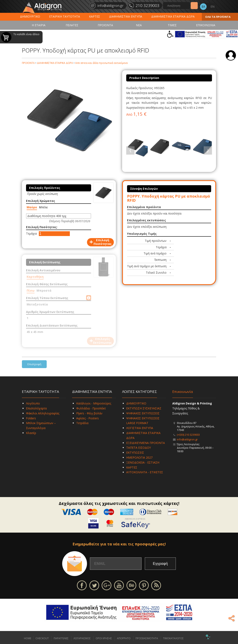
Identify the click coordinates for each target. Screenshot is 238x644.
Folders (31, 418)
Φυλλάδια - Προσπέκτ (91, 408)
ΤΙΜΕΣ (172, 25)
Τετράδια (82, 423)
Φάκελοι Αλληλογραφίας (43, 413)
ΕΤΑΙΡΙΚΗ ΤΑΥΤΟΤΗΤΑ (65, 16)
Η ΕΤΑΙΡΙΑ (39, 25)
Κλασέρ (31, 433)
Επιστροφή (34, 364)
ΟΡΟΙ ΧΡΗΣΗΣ (104, 638)
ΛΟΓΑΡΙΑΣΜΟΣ (82, 638)
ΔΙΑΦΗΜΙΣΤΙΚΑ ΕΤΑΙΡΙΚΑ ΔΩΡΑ (173, 16)
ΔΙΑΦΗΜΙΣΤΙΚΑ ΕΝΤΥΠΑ (126, 16)
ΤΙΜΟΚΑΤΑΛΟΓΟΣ (173, 638)
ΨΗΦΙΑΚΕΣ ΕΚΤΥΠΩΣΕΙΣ (143, 413)
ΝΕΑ (139, 25)
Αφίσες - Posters (87, 418)
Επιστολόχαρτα (36, 408)
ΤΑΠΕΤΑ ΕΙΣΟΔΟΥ (139, 448)
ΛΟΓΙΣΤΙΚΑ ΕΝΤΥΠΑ (140, 428)
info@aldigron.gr (187, 439)
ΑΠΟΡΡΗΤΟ (124, 638)
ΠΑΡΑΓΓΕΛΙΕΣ (61, 638)
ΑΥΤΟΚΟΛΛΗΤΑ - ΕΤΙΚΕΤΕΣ (145, 472)
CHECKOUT (42, 638)
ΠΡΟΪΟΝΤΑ (105, 25)
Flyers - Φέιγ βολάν (89, 413)
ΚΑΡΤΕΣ (95, 16)
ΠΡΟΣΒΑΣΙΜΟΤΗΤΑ (147, 638)
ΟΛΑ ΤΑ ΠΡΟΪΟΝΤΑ (218, 17)
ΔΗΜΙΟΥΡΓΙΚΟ (30, 16)
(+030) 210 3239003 (188, 435)
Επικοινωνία (183, 392)
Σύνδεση (231, 55)
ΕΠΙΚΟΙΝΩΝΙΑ (206, 25)
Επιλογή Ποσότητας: (42, 227)
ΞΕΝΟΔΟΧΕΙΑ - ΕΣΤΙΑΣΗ (143, 462)
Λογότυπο (33, 403)
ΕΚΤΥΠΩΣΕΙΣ (135, 453)
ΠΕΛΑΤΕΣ (72, 25)
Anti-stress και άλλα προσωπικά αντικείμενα (101, 63)
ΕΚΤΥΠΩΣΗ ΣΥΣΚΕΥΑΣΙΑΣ (144, 408)
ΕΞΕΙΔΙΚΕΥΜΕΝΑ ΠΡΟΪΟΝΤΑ (146, 443)
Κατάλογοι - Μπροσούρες (94, 403)
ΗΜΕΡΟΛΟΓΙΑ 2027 (139, 457)
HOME (28, 638)
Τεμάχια (31, 233)
